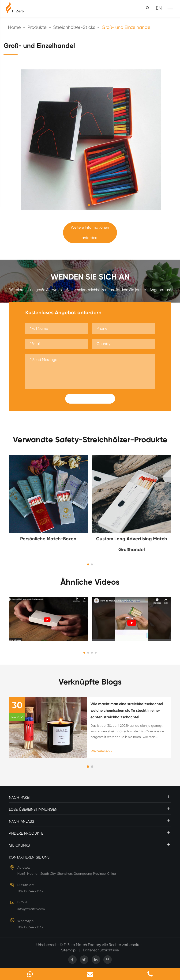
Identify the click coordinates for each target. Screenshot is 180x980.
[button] (88, 564)
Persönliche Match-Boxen (48, 539)
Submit (90, 399)
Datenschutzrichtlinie (101, 950)
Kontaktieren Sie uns (29, 857)
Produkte (37, 27)
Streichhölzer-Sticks (74, 27)
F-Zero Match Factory (83, 945)
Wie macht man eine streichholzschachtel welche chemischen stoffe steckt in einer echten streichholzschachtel (127, 710)
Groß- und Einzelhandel (127, 27)
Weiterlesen (101, 751)
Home (14, 27)
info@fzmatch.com (31, 909)
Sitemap (68, 950)
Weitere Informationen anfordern (90, 233)
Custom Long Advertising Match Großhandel (132, 544)
